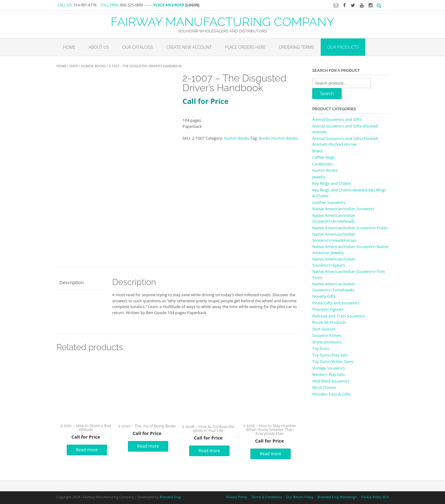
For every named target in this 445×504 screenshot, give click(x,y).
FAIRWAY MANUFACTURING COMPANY (222, 21)
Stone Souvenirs (327, 342)
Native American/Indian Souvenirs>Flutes (350, 228)
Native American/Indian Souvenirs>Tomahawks (334, 287)
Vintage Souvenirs (329, 368)
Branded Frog (170, 497)
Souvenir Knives (327, 335)
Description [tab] (72, 282)
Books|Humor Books (278, 138)
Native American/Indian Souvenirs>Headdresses (334, 237)
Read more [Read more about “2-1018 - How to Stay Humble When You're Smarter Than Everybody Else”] (271, 454)
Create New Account (189, 47)
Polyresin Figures (328, 309)
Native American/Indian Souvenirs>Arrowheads (334, 218)
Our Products (343, 47)
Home (69, 47)
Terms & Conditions (267, 497)
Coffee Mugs (324, 157)
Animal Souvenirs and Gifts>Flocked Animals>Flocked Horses (345, 141)
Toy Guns (321, 348)
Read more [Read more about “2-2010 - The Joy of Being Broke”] (148, 446)
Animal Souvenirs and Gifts (337, 119)
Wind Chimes (324, 387)
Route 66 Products (329, 322)
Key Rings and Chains (332, 183)
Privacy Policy (237, 497)
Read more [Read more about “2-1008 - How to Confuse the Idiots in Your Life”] (209, 451)
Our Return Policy (300, 497)
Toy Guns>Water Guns (333, 361)
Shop (74, 66)
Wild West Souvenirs (331, 381)
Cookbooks (322, 164)
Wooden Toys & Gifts (331, 394)
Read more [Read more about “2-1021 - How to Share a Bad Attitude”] (87, 450)
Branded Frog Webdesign (337, 497)
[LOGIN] (192, 5)
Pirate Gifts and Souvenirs (336, 303)
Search (327, 94)
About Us (99, 47)
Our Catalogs (137, 47)
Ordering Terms (296, 47)
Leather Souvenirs (329, 202)
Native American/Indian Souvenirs (343, 209)
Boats (317, 151)
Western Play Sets (329, 374)
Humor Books (94, 66)
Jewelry (319, 177)
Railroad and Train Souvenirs (339, 316)
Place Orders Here (245, 47)
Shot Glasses (324, 329)
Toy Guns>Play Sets (330, 355)
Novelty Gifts (324, 296)
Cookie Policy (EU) (375, 497)
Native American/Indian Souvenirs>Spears (334, 262)
